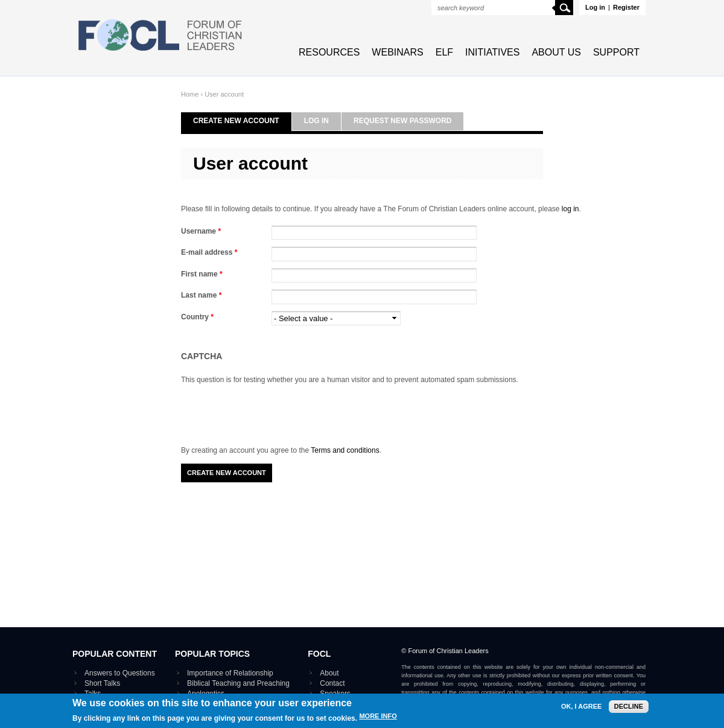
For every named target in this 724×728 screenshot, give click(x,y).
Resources (329, 52)
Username (201, 231)
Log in (595, 7)
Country (197, 317)
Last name (201, 295)
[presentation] (273, 409)
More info (378, 717)
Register (626, 7)
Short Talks (102, 683)
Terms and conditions (345, 450)
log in (570, 209)
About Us (556, 52)
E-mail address (209, 252)
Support (616, 52)
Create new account (236, 121)
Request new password (402, 121)
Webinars (397, 52)
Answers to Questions (120, 673)
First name (202, 274)
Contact (332, 683)
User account (224, 94)
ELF (444, 52)
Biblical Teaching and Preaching (238, 683)
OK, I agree (581, 707)
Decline (629, 706)
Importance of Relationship (230, 673)
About (329, 673)
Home (190, 94)
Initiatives (492, 52)
